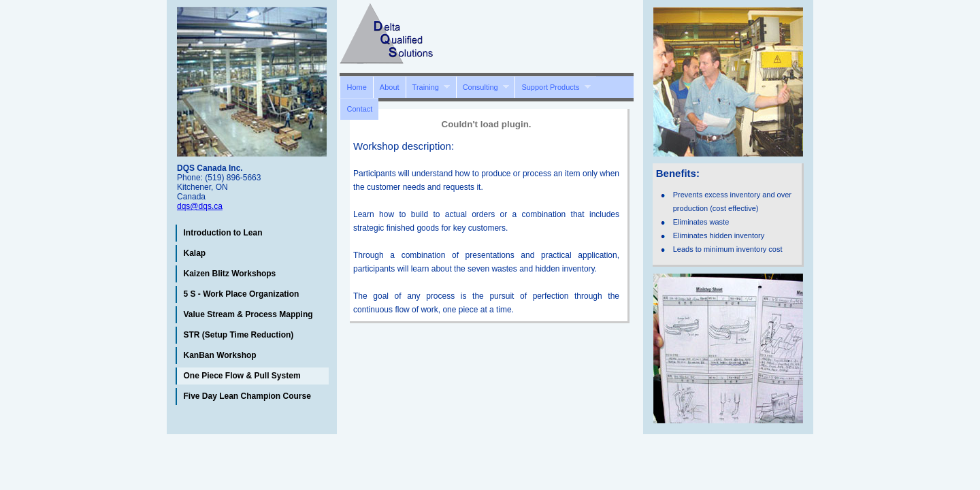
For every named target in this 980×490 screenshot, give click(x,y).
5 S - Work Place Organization (242, 294)
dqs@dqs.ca (200, 206)
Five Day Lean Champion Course (247, 396)
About (390, 87)
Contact (359, 109)
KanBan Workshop (220, 355)
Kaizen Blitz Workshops (230, 274)
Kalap (195, 253)
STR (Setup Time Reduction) (239, 335)
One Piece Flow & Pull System (242, 376)
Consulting (483, 87)
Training (428, 87)
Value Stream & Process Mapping (248, 314)
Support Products (553, 87)
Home (356, 87)
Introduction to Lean (223, 233)
